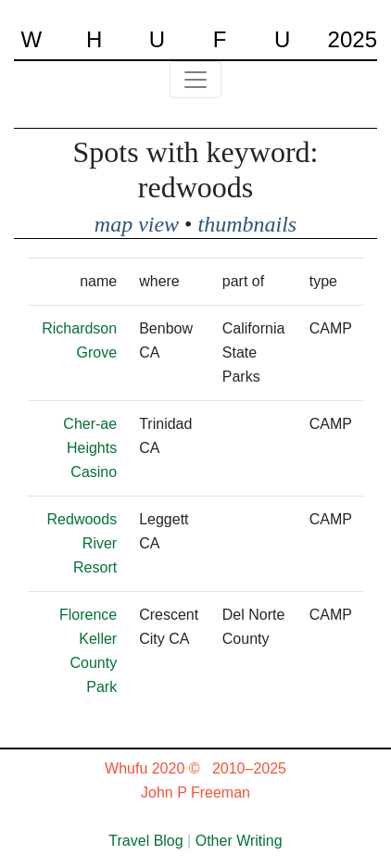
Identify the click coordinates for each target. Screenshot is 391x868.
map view (137, 224)
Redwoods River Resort (82, 543)
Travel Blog (145, 841)
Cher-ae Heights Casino (90, 448)
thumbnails (248, 224)
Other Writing (239, 841)
